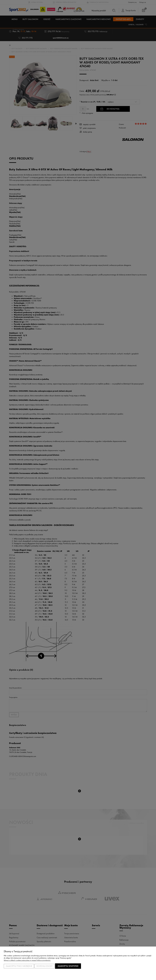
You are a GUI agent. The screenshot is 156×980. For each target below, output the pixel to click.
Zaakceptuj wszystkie (68, 966)
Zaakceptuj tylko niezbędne (19, 966)
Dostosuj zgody (45, 966)
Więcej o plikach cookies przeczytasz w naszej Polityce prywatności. (27, 960)
